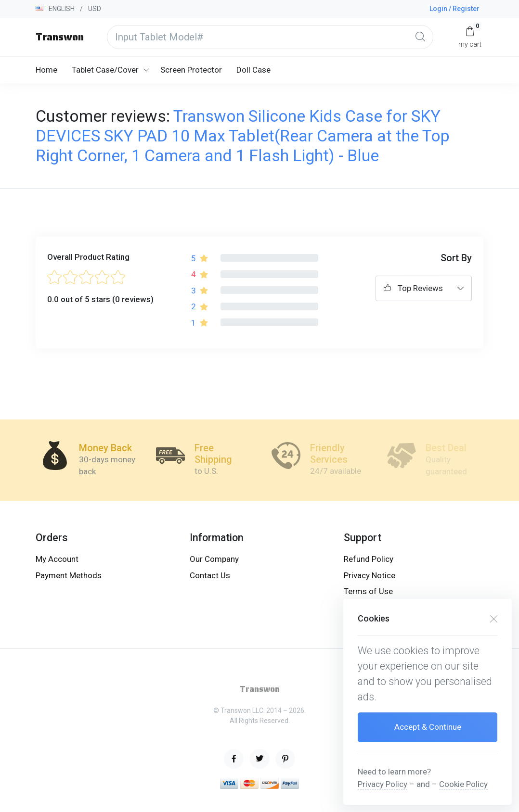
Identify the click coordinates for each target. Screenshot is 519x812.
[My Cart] (470, 37)
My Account (57, 559)
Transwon (60, 37)
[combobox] (424, 288)
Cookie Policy (463, 784)
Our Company (214, 559)
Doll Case (253, 70)
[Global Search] (420, 37)
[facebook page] (234, 759)
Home (46, 70)
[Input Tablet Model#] (270, 37)
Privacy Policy (383, 784)
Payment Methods (69, 575)
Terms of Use (368, 591)
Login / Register (454, 9)
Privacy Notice (370, 575)
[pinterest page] (285, 759)
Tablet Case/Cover (105, 70)
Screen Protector (191, 70)
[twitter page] (259, 759)
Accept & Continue (428, 727)
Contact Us (210, 575)
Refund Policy (369, 559)
